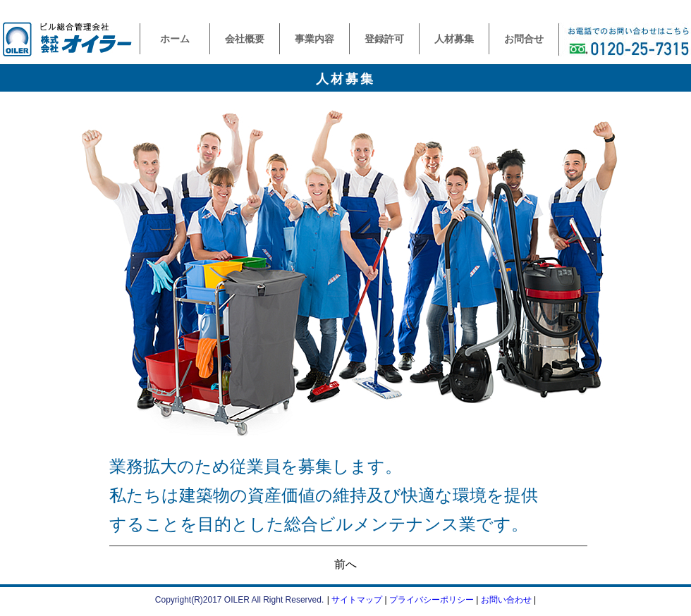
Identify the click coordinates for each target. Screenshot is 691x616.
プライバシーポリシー (432, 600)
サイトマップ (357, 600)
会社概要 (245, 39)
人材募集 (454, 39)
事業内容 (314, 39)
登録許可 (384, 39)
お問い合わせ (506, 600)
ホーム (175, 39)
